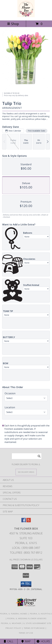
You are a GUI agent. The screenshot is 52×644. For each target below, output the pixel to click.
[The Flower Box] (26, 16)
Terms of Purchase (34, 628)
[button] (26, 584)
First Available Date (37, 131)
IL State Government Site (37, 623)
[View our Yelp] (29, 521)
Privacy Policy (14, 628)
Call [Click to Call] (9, 641)
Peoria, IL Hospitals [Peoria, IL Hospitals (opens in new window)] (41, 614)
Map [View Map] (26, 641)
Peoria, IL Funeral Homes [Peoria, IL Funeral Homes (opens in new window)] (14, 614)
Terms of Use (26, 633)
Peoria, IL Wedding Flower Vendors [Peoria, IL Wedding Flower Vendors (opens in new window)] (27, 618)
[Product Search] (27, 456)
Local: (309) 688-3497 (26, 548)
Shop (13, 24)
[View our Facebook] (24, 521)
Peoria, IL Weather (11, 623)
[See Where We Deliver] (26, 472)
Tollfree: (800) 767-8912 (26, 553)
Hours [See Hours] (43, 641)
